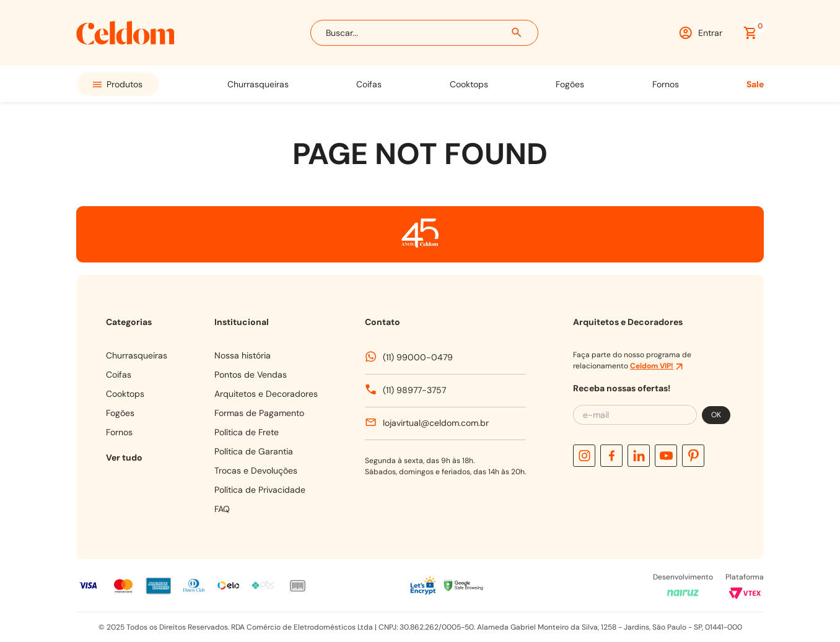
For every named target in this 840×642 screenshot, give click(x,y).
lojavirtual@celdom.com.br (436, 423)
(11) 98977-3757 (414, 390)
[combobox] (424, 33)
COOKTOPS (469, 84)
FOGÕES (570, 84)
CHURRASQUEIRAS (258, 84)
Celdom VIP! (652, 366)
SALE (755, 84)
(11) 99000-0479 (418, 357)
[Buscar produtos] (517, 33)
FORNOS (666, 84)
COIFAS (369, 84)
